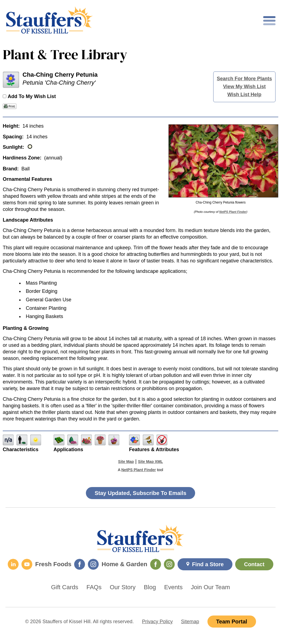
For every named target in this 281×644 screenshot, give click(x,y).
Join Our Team (210, 587)
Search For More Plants (244, 79)
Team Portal (232, 622)
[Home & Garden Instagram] (169, 564)
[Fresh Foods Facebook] (80, 564)
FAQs (94, 587)
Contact (254, 564)
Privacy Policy (158, 622)
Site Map (126, 462)
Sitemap (190, 622)
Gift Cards (65, 587)
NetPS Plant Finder (233, 212)
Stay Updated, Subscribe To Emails (140, 493)
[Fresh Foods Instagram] (93, 564)
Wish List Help (245, 95)
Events (173, 587)
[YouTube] (27, 564)
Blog (150, 587)
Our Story (123, 587)
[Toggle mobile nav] (269, 21)
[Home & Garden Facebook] (156, 564)
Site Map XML (151, 462)
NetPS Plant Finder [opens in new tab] (139, 470)
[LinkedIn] (13, 564)
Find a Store (208, 564)
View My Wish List (245, 87)
